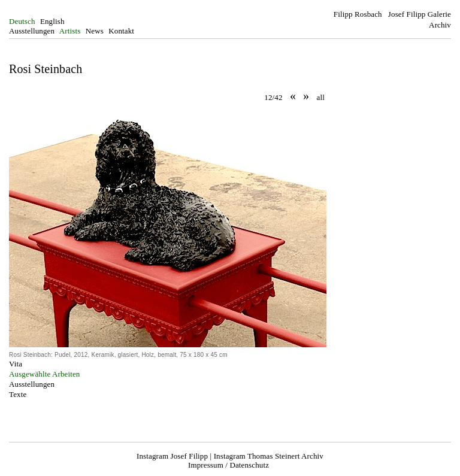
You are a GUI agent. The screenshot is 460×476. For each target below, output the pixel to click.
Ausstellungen (32, 31)
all (321, 97)
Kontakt (121, 31)
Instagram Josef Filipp (172, 456)
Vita (16, 364)
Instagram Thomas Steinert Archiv (269, 456)
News (95, 31)
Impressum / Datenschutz (229, 465)
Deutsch (22, 21)
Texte (18, 394)
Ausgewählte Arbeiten (44, 374)
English (52, 21)
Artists (70, 31)
